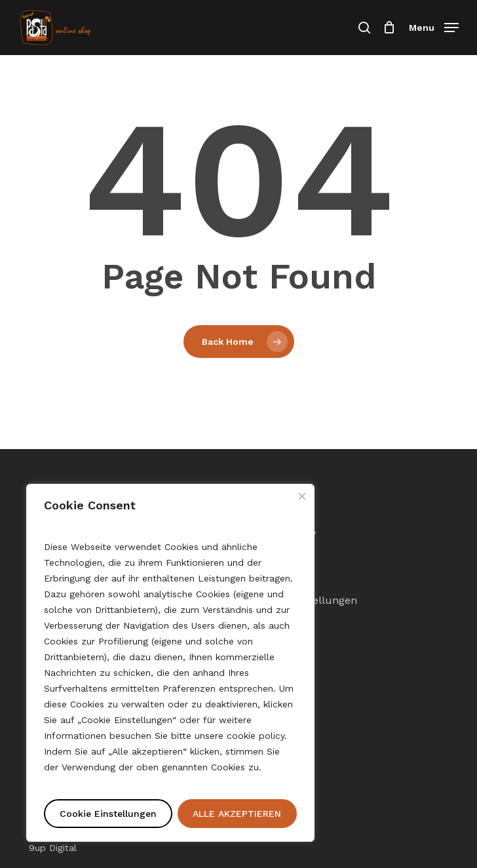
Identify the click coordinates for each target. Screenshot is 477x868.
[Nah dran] (302, 496)
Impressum (279, 556)
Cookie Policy (283, 533)
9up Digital (53, 848)
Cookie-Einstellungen (303, 600)
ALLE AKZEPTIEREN (237, 814)
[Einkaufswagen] (390, 28)
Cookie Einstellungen (108, 814)
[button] (434, 27)
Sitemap (271, 578)
